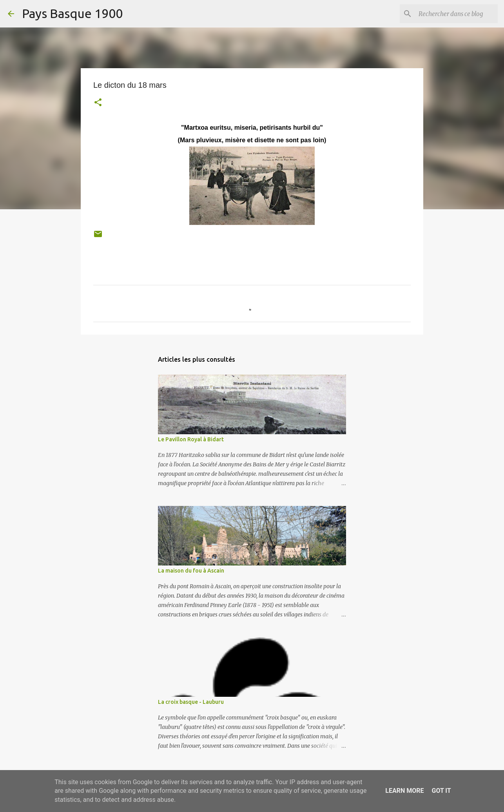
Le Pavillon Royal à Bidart (191, 439)
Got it (441, 791)
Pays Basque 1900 (72, 13)
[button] (98, 103)
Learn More (404, 791)
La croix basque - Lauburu (191, 702)
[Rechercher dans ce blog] (457, 14)
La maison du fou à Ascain (191, 571)
